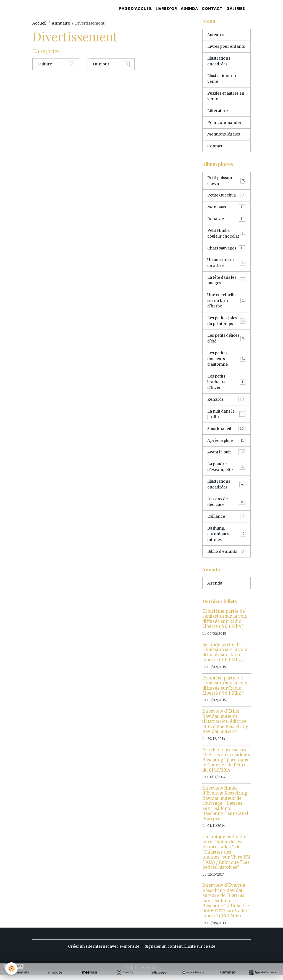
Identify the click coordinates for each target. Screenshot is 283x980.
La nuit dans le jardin (226, 417)
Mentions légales (224, 135)
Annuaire (61, 23)
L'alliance (226, 521)
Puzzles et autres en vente (223, 97)
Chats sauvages (226, 250)
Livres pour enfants (226, 47)
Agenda (189, 9)
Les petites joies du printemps (226, 323)
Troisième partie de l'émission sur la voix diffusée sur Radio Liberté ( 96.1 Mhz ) (225, 624)
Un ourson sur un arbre (226, 265)
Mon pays (226, 208)
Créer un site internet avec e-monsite (103, 951)
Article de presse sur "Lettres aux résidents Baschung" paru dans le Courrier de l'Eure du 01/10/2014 (226, 765)
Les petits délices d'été (226, 341)
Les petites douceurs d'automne (226, 362)
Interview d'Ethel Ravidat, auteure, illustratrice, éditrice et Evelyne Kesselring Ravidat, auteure (225, 726)
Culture (45, 64)
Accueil (39, 23)
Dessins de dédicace (226, 506)
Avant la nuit (226, 456)
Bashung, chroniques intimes (226, 538)
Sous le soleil (226, 432)
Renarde (226, 220)
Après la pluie (226, 444)
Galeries (236, 9)
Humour (101, 64)
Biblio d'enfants (226, 556)
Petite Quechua (226, 196)
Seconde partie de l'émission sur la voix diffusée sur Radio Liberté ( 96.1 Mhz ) (225, 657)
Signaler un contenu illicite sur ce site (180, 951)
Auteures (216, 35)
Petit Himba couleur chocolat (226, 235)
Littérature (218, 111)
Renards (226, 403)
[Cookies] (12, 969)
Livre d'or (166, 9)
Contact (212, 9)
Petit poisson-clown (226, 182)
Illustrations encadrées (219, 61)
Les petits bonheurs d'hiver (226, 385)
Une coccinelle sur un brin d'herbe (226, 303)
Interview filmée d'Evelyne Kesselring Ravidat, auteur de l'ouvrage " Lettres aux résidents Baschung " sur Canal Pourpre (225, 808)
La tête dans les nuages (226, 282)
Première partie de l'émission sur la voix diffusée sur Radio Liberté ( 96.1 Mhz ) (225, 690)
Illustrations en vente (222, 79)
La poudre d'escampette (226, 471)
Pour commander (225, 123)
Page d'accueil (135, 9)
